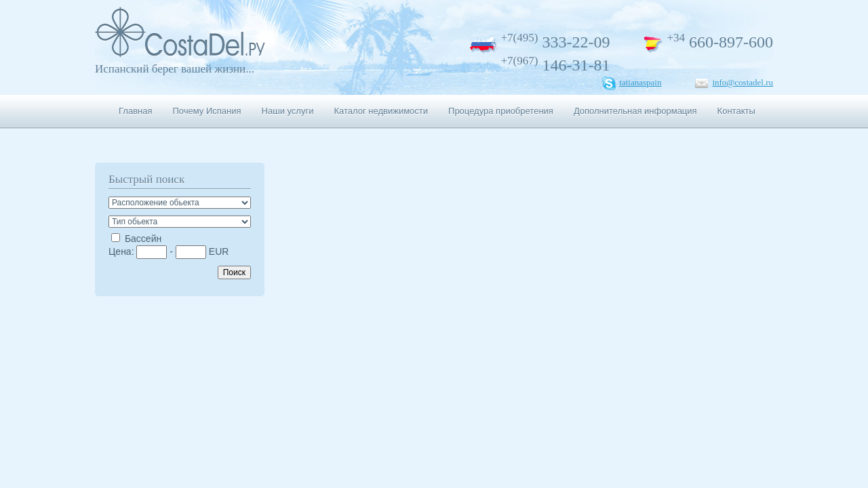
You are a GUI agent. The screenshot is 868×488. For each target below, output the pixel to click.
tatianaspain (640, 82)
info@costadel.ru (743, 82)
